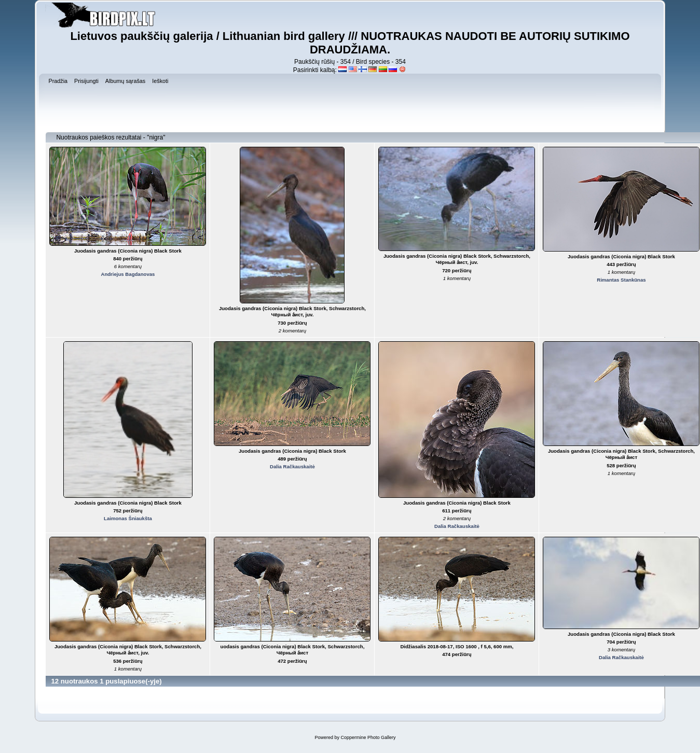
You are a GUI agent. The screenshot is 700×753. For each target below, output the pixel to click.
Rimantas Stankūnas (621, 280)
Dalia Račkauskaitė (292, 466)
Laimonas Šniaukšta (128, 518)
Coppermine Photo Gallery (368, 737)
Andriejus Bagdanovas (128, 274)
